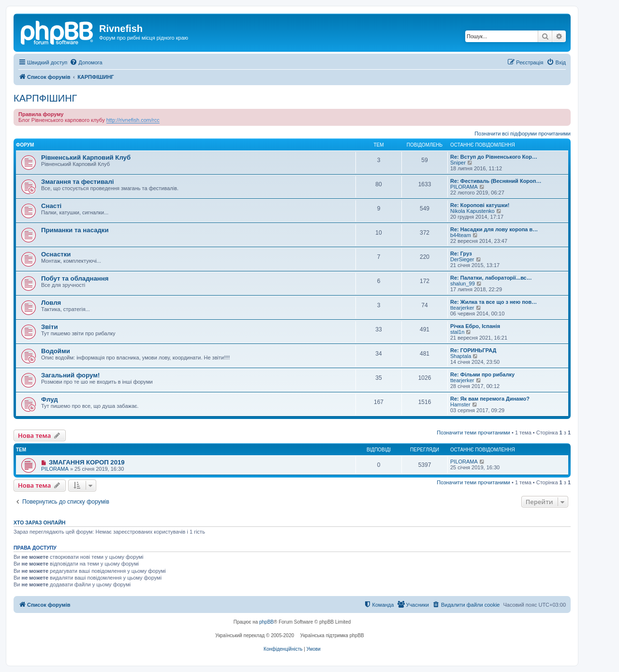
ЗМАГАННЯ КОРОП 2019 (87, 462)
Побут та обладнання (75, 278)
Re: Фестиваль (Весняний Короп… (496, 181)
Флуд (50, 399)
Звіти (50, 327)
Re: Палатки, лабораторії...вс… (491, 278)
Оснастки (56, 254)
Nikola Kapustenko (472, 211)
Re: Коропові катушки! (480, 205)
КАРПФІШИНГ (45, 98)
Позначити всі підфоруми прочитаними (523, 134)
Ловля (51, 303)
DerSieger (462, 259)
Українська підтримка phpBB (332, 635)
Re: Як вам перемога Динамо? (490, 399)
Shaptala (461, 356)
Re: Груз (461, 254)
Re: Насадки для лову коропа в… (494, 229)
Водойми (56, 351)
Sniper (458, 163)
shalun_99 (463, 284)
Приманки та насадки (75, 230)
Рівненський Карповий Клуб (86, 157)
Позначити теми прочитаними (473, 433)
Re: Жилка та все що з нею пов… (494, 302)
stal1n (457, 332)
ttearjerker (462, 308)
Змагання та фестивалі (77, 182)
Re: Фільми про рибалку (482, 374)
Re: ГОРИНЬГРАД (473, 350)
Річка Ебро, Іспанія (475, 326)
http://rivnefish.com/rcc (133, 120)
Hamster (460, 404)
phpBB (266, 622)
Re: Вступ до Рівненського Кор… (494, 157)
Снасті (51, 206)
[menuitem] (86, 62)
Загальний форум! (70, 375)
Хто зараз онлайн (39, 523)
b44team (461, 235)
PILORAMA (464, 187)
